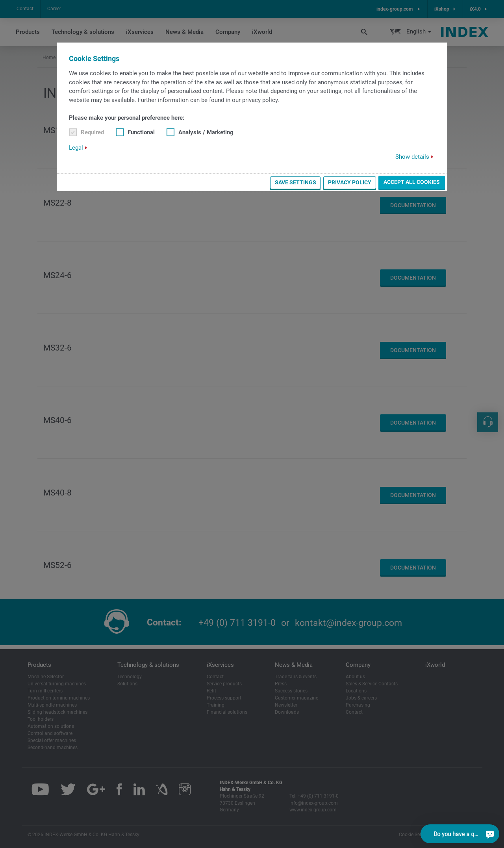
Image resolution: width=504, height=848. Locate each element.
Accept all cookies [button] (412, 182)
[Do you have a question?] (490, 834)
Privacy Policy (350, 182)
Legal (76, 148)
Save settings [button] (296, 182)
